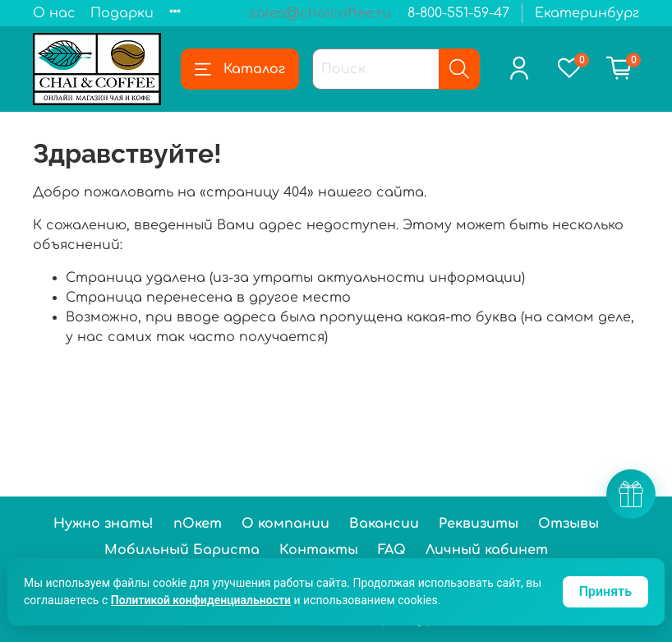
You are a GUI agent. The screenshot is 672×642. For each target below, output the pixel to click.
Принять (605, 591)
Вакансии (384, 524)
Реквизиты (479, 524)
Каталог (240, 69)
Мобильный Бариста (182, 550)
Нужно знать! (104, 524)
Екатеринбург (587, 13)
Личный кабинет (487, 550)
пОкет (198, 524)
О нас (54, 13)
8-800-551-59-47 (458, 13)
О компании (285, 524)
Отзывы (568, 524)
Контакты (319, 550)
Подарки (122, 13)
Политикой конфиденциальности (201, 600)
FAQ (392, 550)
